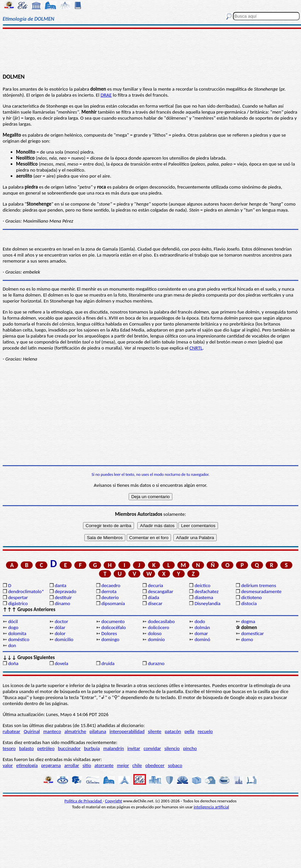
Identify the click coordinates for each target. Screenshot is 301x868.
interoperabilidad (127, 731)
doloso (155, 633)
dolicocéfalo (113, 627)
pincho (190, 748)
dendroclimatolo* (26, 591)
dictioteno (251, 597)
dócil (13, 621)
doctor (61, 621)
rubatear (11, 731)
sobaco (175, 765)
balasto (26, 748)
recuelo (205, 731)
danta (60, 585)
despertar (18, 597)
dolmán (202, 627)
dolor (60, 633)
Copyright (113, 801)
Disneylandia (208, 603)
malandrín (114, 748)
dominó (202, 639)
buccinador (69, 748)
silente (155, 731)
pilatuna (98, 731)
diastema (204, 597)
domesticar (252, 633)
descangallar (161, 591)
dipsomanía (113, 603)
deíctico (203, 585)
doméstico (18, 639)
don (12, 645)
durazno (156, 663)
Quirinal (32, 731)
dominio (156, 639)
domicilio (64, 639)
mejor (123, 765)
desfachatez (207, 591)
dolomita (17, 633)
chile (137, 765)
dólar (60, 627)
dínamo (62, 603)
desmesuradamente (261, 591)
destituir (63, 597)
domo (247, 639)
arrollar (72, 765)
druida (108, 663)
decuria (155, 585)
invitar (134, 748)
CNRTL (196, 348)
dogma (248, 621)
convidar (152, 748)
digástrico (18, 603)
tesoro (9, 748)
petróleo (46, 748)
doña (13, 663)
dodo (200, 621)
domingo (110, 639)
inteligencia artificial (211, 807)
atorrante (104, 765)
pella (189, 731)
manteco (52, 731)
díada (154, 597)
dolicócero (159, 627)
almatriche (75, 731)
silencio (172, 748)
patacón (173, 731)
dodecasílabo (161, 621)
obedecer (155, 765)
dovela (61, 663)
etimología (27, 765)
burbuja (92, 748)
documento (113, 621)
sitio (87, 765)
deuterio (110, 597)
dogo (13, 627)
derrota (109, 591)
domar (201, 633)
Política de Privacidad (83, 801)
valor (8, 765)
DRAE (106, 95)
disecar (155, 603)
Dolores (109, 633)
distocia (249, 603)
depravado (65, 591)
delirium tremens (258, 585)
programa (51, 765)
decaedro (111, 585)
